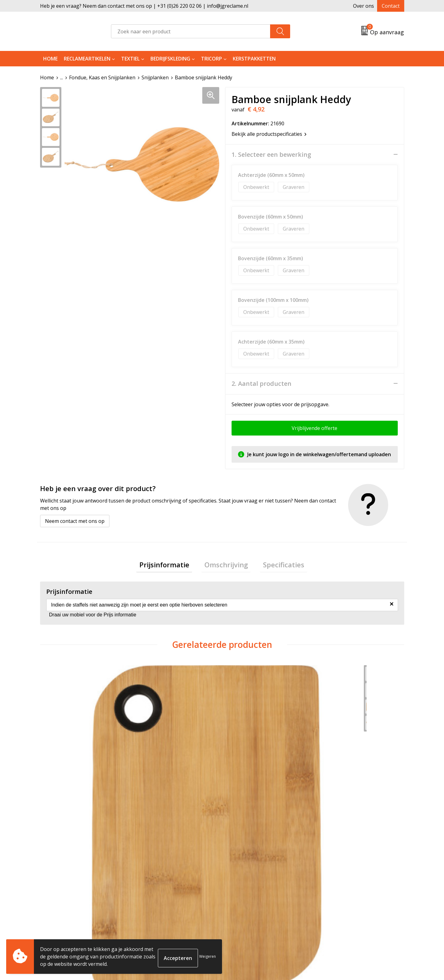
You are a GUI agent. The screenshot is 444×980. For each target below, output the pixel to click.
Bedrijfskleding (170, 59)
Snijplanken (155, 77)
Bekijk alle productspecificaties (269, 134)
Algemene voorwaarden (347, 872)
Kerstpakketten (254, 59)
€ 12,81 (337, 777)
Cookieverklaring (340, 881)
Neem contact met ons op (75, 521)
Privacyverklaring (340, 890)
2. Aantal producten (261, 383)
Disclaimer (332, 900)
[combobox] (191, 31)
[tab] (170, 566)
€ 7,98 (153, 777)
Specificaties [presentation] (278, 566)
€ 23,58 (246, 777)
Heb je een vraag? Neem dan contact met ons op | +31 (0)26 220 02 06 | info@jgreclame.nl (144, 6)
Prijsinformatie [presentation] (170, 566)
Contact (391, 6)
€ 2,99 (62, 777)
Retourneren (245, 881)
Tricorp (212, 59)
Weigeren (208, 956)
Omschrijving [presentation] (226, 566)
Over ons (364, 6)
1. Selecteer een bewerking (271, 154)
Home (50, 59)
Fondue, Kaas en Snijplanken (102, 77)
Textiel (130, 59)
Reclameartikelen (87, 59)
